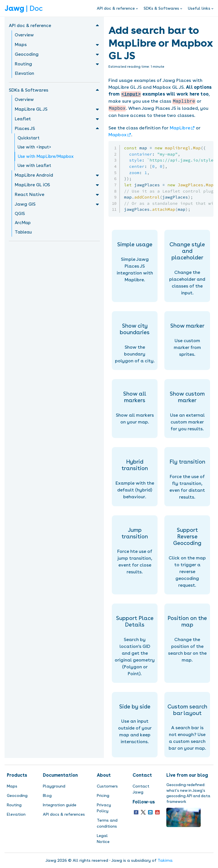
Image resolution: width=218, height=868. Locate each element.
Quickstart (29, 138)
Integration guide (60, 805)
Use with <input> (34, 147)
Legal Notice (103, 839)
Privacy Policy (104, 808)
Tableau (23, 232)
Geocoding (17, 795)
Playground (54, 786)
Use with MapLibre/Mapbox (46, 156)
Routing (14, 805)
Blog (47, 795)
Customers (107, 786)
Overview (24, 35)
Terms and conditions (107, 823)
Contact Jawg (141, 789)
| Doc (24, 8)
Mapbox (118, 135)
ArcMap (23, 223)
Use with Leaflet (34, 166)
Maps (12, 786)
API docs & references (64, 814)
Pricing (103, 795)
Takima (165, 860)
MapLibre (180, 128)
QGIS (20, 214)
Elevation (24, 73)
